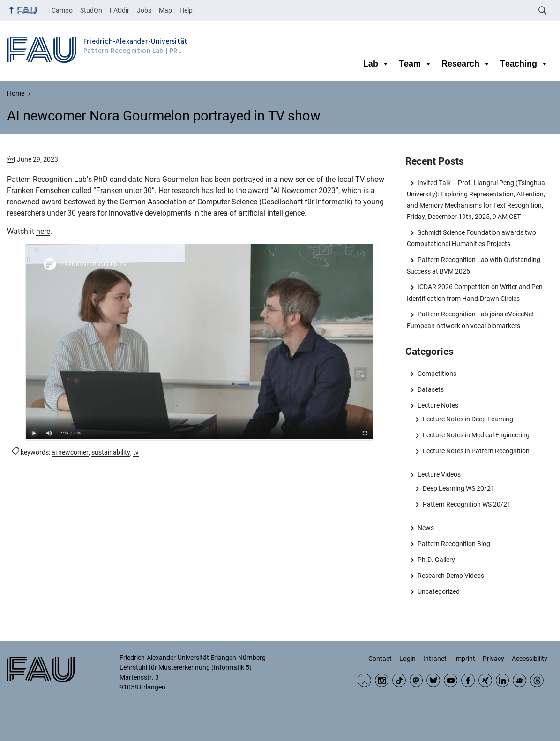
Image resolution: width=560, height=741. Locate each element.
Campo (62, 10)
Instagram (382, 680)
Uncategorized (439, 591)
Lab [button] (376, 64)
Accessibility (530, 659)
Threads (537, 680)
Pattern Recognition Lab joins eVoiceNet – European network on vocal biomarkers (473, 320)
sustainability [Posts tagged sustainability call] (111, 452)
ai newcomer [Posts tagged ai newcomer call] (70, 452)
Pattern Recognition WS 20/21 (467, 504)
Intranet (435, 659)
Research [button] (466, 64)
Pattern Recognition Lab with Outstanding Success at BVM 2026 (473, 265)
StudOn (91, 10)
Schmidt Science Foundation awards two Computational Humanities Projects (471, 238)
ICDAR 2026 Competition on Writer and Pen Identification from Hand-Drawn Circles (474, 292)
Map (165, 10)
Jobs (144, 10)
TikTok (399, 680)
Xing (485, 680)
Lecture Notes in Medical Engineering (476, 435)
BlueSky (433, 680)
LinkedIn (503, 680)
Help (186, 10)
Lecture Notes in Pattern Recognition (476, 451)
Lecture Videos (439, 474)
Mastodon (416, 680)
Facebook (468, 680)
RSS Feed (364, 680)
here (43, 231)
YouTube (451, 680)
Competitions (437, 374)
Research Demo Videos (451, 576)
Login (407, 659)
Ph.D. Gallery (436, 560)
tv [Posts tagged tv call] (136, 452)
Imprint (465, 659)
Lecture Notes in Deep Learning (468, 419)
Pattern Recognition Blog (454, 544)
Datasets (431, 389)
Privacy (493, 659)
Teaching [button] (524, 64)
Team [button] (415, 64)
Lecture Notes (438, 405)
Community (519, 680)
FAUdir (119, 10)
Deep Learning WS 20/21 (459, 488)
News (426, 528)
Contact (380, 659)
